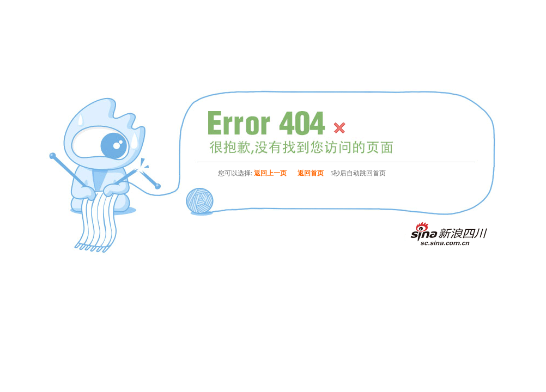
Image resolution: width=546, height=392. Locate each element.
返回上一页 (270, 173)
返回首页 (311, 173)
